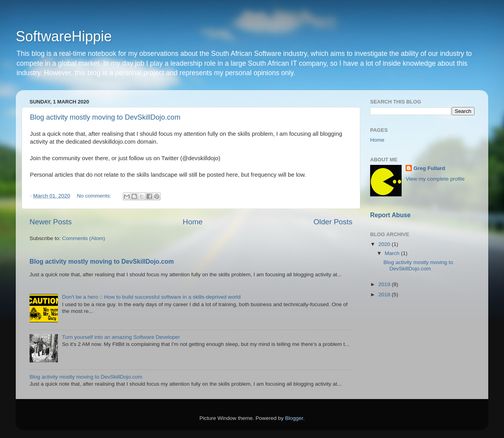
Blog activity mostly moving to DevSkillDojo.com (105, 117)
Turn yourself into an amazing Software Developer (121, 337)
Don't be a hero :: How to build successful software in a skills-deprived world (151, 297)
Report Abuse (390, 215)
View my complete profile (435, 179)
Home (193, 222)
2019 (385, 284)
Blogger (294, 418)
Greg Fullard (429, 168)
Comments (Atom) (84, 238)
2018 (385, 295)
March (393, 253)
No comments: (95, 196)
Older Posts (333, 222)
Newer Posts (51, 222)
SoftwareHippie (64, 36)
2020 (385, 244)
